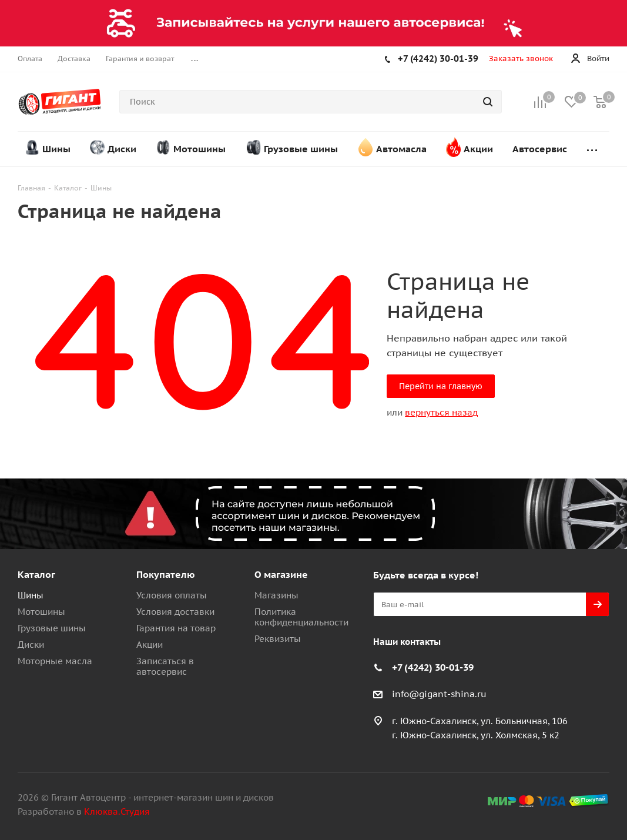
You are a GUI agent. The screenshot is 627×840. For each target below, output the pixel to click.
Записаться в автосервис (165, 666)
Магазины (276, 595)
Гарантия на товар (176, 628)
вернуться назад (441, 412)
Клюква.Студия (117, 811)
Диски (31, 645)
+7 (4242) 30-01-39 (438, 58)
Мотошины (41, 612)
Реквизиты (278, 639)
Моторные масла (55, 661)
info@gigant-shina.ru (439, 694)
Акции (150, 645)
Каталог (36, 574)
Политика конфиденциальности (301, 617)
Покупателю (166, 574)
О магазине (281, 574)
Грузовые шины (52, 628)
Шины (31, 595)
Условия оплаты (172, 595)
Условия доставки (175, 612)
